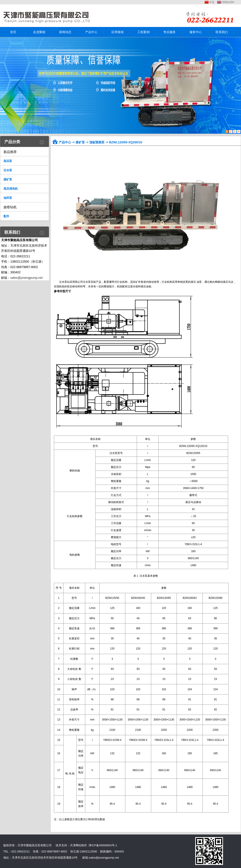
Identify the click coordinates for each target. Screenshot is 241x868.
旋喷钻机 (10, 207)
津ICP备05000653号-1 (103, 845)
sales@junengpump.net (26, 278)
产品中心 (65, 142)
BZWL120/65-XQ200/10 (126, 142)
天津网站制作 (78, 845)
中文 (212, 2)
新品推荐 (10, 152)
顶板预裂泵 (97, 142)
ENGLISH (228, 2)
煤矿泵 (80, 142)
